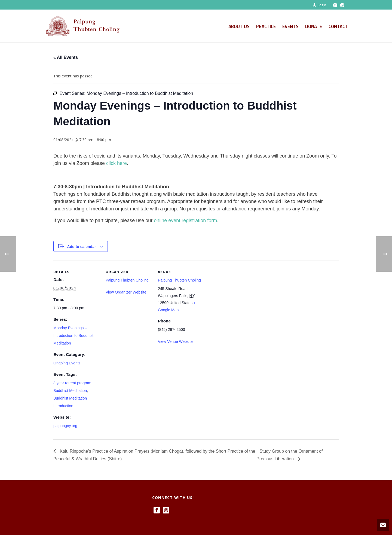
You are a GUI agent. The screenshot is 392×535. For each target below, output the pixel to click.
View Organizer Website (126, 292)
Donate (314, 26)
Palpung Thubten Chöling (179, 280)
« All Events (66, 57)
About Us (239, 26)
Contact (338, 26)
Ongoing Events (67, 363)
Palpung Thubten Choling (127, 280)
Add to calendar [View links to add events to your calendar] (82, 247)
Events (290, 26)
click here (117, 163)
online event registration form (185, 220)
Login (319, 5)
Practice (266, 26)
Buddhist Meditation (70, 391)
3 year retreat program (72, 383)
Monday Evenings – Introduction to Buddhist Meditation (73, 335)
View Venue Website (175, 341)
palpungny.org (65, 426)
